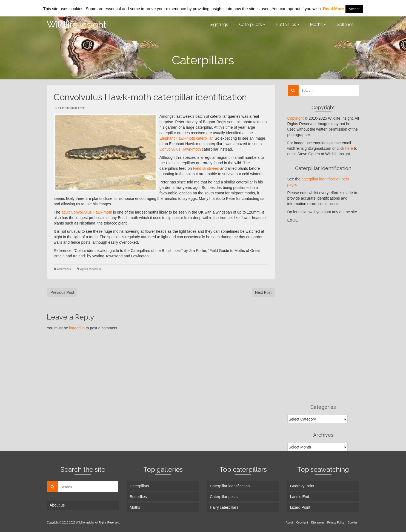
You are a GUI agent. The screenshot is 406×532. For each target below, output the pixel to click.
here (349, 148)
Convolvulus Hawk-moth (180, 149)
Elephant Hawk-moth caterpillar (186, 138)
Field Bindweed (206, 168)
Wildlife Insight (77, 25)
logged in (77, 328)
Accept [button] (354, 9)
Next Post (263, 292)
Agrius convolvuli (90, 269)
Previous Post (62, 292)
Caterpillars (64, 269)
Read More (334, 9)
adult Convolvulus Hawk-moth (87, 212)
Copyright (296, 118)
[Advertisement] (323, 313)
